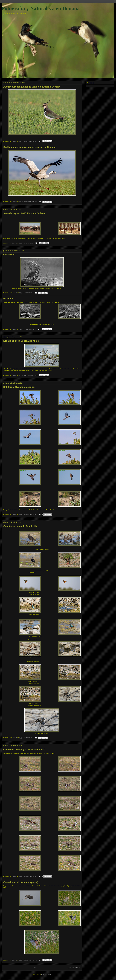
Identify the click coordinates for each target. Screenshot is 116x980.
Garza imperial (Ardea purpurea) (21, 882)
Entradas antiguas (74, 968)
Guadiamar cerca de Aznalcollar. (21, 526)
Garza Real (9, 255)
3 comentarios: (29, 243)
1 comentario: (28, 738)
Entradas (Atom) (46, 974)
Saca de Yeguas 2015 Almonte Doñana (24, 213)
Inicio (35, 968)
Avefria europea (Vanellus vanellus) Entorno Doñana (32, 87)
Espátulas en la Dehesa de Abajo (21, 341)
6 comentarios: (28, 293)
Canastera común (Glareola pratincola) (24, 749)
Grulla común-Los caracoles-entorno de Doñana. (30, 147)
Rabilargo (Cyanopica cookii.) (19, 387)
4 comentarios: (29, 375)
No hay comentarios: (31, 141)
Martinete (8, 299)
